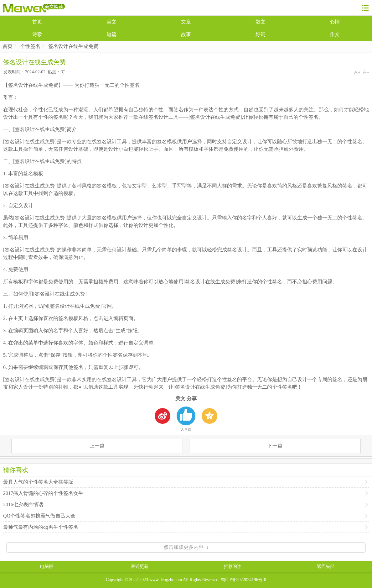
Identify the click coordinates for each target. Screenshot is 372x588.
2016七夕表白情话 (23, 504)
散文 (261, 22)
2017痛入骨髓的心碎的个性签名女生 (43, 493)
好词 (261, 34)
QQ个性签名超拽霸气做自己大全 (39, 516)
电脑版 (47, 567)
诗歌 (37, 34)
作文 (335, 34)
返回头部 (326, 567)
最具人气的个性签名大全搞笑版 (38, 482)
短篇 (111, 34)
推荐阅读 (233, 567)
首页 (37, 22)
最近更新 (140, 567)
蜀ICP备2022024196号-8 (243, 580)
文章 (186, 22)
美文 (111, 22)
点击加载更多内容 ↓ (186, 547)
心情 (335, 22)
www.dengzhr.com (166, 580)
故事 (186, 34)
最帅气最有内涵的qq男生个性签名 (41, 527)
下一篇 (275, 446)
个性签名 (30, 46)
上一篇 (97, 446)
